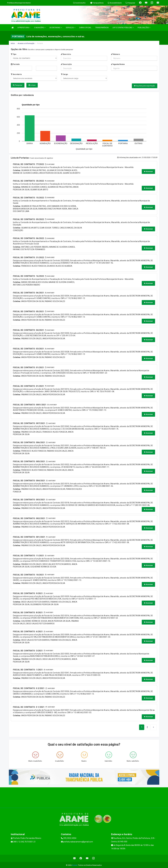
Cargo (64, 74)
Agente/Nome (118, 64)
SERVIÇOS (71, 28)
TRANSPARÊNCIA (102, 28)
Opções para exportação (145, 86)
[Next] (147, 727)
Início (13, 43)
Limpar (32, 85)
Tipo (14, 54)
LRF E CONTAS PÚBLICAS (123, 28)
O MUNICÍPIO (40, 28)
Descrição (66, 64)
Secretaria (16, 74)
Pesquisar (18, 85)
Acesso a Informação (26, 43)
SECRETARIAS (56, 28)
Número (116, 54)
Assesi (75, 865)
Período (15, 64)
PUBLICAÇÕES (144, 28)
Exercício (66, 54)
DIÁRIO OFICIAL (85, 28)
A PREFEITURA (24, 28)
